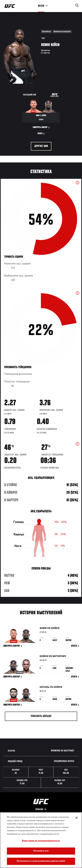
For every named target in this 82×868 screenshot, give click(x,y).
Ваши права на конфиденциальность (41, 841)
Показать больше (41, 716)
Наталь (44, 688)
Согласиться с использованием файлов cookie (41, 861)
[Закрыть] (76, 818)
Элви (43, 629)
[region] (41, 840)
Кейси (55, 629)
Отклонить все (41, 851)
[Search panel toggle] (77, 5)
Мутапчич (59, 657)
